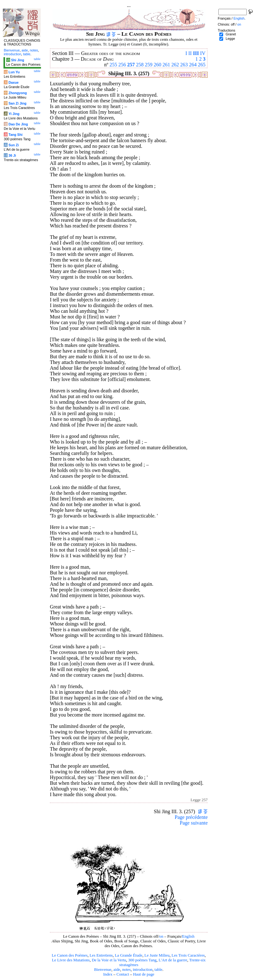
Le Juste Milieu (157, 955)
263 (184, 65)
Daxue (14, 82)
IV (203, 53)
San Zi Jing (18, 103)
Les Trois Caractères (188, 955)
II (190, 53)
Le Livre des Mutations (71, 960)
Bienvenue (103, 970)
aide (117, 970)
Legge (230, 39)
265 (202, 65)
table (159, 970)
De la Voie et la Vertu (109, 960)
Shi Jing (18, 60)
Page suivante (194, 823)
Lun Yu (14, 72)
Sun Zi (14, 145)
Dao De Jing (18, 124)
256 (122, 65)
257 (131, 65)
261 (166, 65)
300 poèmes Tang (142, 960)
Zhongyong (18, 93)
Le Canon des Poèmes (70, 955)
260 (157, 65)
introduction (143, 970)
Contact (123, 974)
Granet (231, 34)
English (188, 936)
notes (126, 970)
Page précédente (191, 817)
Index (108, 974)
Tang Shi (15, 135)
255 (113, 65)
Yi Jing (14, 114)
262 (175, 65)
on (161, 936)
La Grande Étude (129, 955)
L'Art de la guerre (173, 960)
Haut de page (144, 974)
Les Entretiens (101, 955)
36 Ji (12, 155)
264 (193, 65)
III (196, 53)
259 (149, 65)
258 (140, 65)
